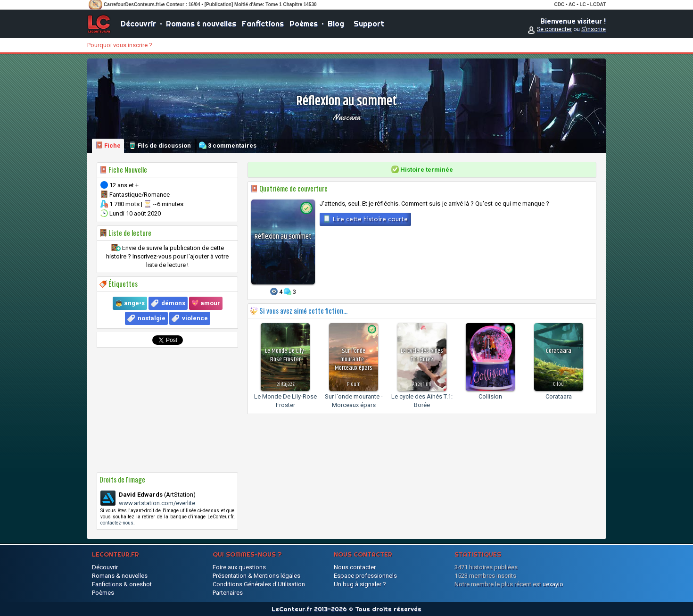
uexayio (553, 584)
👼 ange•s (130, 303)
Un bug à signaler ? (360, 584)
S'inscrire (594, 29)
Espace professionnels (365, 576)
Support (369, 24)
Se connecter (554, 29)
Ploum (354, 384)
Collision (490, 396)
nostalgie (152, 318)
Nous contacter (355, 567)
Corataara (559, 396)
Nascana (346, 117)
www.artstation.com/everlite (157, 503)
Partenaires (228, 593)
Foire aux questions (239, 567)
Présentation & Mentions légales (256, 576)
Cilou (558, 384)
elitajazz (285, 384)
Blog (336, 24)
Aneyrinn (422, 384)
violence (195, 318)
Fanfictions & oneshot (122, 584)
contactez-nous (117, 523)
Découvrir (138, 24)
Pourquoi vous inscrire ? (120, 45)
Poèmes (304, 24)
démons (173, 303)
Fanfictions (263, 24)
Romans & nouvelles (201, 24)
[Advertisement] (167, 410)
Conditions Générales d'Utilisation (259, 584)
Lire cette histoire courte (365, 219)
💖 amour (206, 303)
